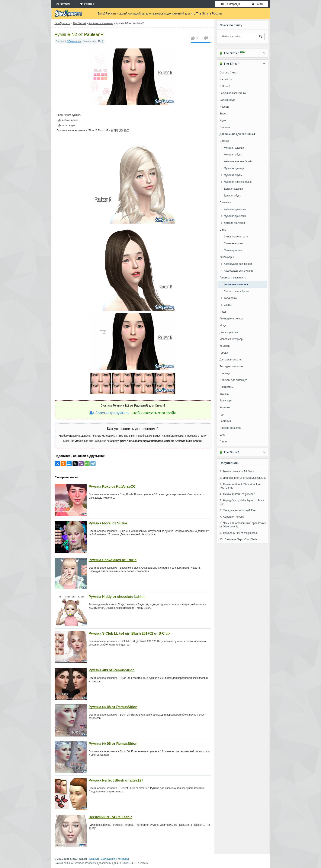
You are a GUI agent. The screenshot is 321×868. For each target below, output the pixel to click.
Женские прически (235, 209)
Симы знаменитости (236, 237)
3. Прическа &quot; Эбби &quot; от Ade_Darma (240, 486)
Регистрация (231, 4)
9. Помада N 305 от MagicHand (238, 533)
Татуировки (231, 298)
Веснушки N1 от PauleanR (110, 817)
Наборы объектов (230, 428)
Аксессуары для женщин (239, 264)
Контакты (123, 859)
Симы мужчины (233, 250)
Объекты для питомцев (234, 380)
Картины (225, 407)
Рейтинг (87, 4)
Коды (223, 120)
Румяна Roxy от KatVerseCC (112, 487)
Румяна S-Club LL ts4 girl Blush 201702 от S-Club (129, 633)
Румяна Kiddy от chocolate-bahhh (117, 597)
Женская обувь (233, 155)
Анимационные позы (232, 319)
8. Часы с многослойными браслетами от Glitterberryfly (243, 525)
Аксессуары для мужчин (238, 271)
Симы (223, 230)
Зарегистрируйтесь (109, 413)
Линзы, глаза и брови (237, 291)
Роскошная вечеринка (233, 93)
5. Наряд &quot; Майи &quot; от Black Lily (242, 502)
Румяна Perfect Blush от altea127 (116, 780)
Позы (223, 312)
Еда (222, 414)
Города (224, 353)
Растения (225, 421)
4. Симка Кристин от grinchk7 (237, 494)
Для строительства (231, 360)
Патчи (223, 442)
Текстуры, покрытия (232, 366)
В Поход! (225, 86)
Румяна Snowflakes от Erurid (113, 560)
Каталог (63, 4)
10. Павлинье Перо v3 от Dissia (239, 539)
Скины (228, 305)
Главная (94, 859)
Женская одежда (234, 148)
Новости (225, 107)
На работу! (226, 79)
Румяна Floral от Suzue (108, 523)
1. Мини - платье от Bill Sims (237, 471)
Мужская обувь (233, 175)
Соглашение (108, 859)
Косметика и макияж (236, 284)
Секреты (225, 127)
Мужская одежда (234, 168)
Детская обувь (232, 196)
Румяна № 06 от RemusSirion (113, 744)
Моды (223, 325)
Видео (223, 114)
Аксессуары (227, 257)
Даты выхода (227, 100)
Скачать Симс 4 (229, 73)
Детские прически (234, 223)
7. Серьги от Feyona (232, 517)
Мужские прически (235, 216)
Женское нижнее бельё (238, 161)
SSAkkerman (74, 41)
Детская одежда (233, 189)
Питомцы (225, 373)
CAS (222, 435)
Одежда (224, 141)
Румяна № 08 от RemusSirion (113, 707)
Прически (225, 202)
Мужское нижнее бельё (238, 182)
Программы (227, 387)
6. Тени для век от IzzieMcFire (238, 510)
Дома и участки (229, 332)
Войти (257, 4)
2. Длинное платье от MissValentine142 (243, 478)
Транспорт (226, 401)
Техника (224, 394)
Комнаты (225, 346)
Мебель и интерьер (231, 339)
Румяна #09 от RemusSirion (112, 670)
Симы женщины (233, 243)
